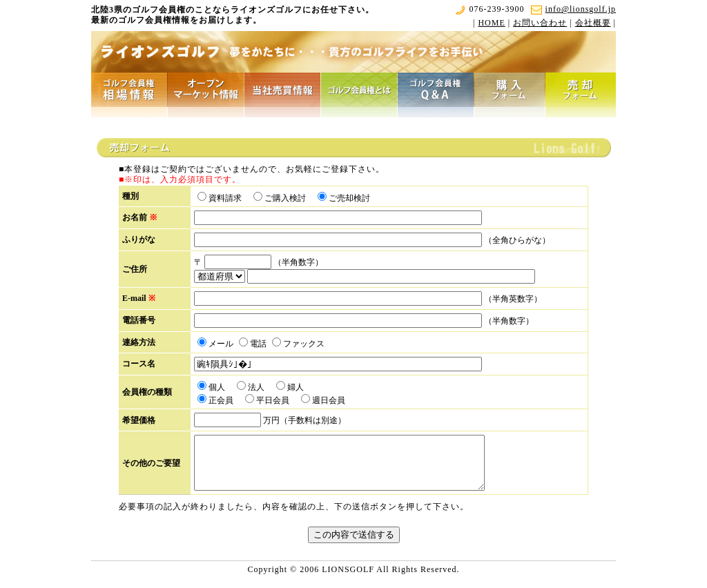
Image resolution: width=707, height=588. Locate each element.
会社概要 (593, 23)
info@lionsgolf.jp (573, 9)
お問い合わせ (540, 23)
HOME (491, 23)
